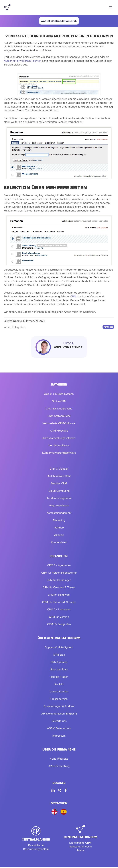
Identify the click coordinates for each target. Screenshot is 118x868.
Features (108, 327)
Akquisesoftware (59, 505)
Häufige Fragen (59, 677)
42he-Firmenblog (59, 766)
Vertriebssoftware (59, 445)
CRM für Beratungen (59, 580)
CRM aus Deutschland (59, 408)
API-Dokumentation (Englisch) (59, 713)
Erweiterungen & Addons (59, 706)
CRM (73, 296)
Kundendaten (59, 542)
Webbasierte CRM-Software (59, 423)
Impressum (59, 736)
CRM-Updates (59, 662)
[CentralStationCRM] (81, 839)
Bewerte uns (59, 721)
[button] (111, 7)
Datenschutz (63, 728)
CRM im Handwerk (59, 595)
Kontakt (59, 684)
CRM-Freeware (59, 431)
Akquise (59, 535)
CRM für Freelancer (59, 609)
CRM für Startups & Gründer (59, 602)
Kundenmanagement (59, 498)
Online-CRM (59, 401)
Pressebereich (59, 699)
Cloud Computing (59, 491)
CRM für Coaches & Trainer (59, 587)
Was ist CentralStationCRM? (59, 21)
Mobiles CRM (59, 483)
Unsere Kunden (59, 691)
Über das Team (59, 669)
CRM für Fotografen (59, 624)
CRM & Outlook (59, 469)
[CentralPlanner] (36, 839)
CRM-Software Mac (59, 416)
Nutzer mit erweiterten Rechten (23, 61)
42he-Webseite (59, 759)
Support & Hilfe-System (59, 647)
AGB (50, 728)
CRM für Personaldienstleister (59, 573)
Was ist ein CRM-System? (59, 394)
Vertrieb (59, 527)
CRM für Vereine (59, 617)
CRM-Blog (59, 655)
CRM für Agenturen (59, 565)
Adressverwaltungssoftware (59, 438)
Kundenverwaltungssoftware (59, 453)
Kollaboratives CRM (59, 476)
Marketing (59, 520)
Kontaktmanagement (59, 513)
